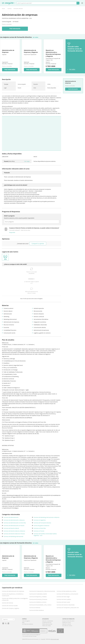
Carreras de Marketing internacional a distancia (46, 517)
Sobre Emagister (26, 621)
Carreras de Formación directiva (42, 523)
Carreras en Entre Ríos (40, 528)
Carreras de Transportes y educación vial (68, 608)
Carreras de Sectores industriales (66, 605)
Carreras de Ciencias (8, 603)
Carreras (10, 9)
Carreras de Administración (11, 517)
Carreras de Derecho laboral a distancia (14, 531)
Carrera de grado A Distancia (41, 526)
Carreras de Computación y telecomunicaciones (42, 591)
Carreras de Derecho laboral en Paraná (14, 534)
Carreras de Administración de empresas (13, 591)
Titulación (7, 173)
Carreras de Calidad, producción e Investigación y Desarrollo (15, 599)
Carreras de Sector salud (63, 602)
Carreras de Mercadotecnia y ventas (66, 591)
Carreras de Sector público (64, 599)
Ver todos (35, 37)
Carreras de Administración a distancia (14, 520)
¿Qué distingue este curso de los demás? (16, 185)
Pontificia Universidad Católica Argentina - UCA (17, 18)
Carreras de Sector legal (63, 597)
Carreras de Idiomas (35, 608)
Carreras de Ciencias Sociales (10, 606)
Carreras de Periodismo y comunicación (67, 594)
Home (3, 9)
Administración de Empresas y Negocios (31, 51)
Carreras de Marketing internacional (13, 536)
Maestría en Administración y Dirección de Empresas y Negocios (53, 53)
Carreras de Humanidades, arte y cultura (40, 605)
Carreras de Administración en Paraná (14, 526)
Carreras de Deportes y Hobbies (38, 597)
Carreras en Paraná (39, 531)
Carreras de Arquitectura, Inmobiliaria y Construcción (13, 595)
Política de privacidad (47, 624)
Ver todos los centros (67, 626)
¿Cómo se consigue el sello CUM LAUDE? (15, 264)
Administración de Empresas (8, 51)
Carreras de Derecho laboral (11, 528)
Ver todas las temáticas (28, 624)
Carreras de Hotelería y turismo (38, 602)
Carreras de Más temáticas (37, 610)
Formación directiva (18, 9)
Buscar (78, 3)
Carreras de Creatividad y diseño (38, 594)
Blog (23, 623)
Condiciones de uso (47, 623)
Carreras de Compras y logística (11, 608)
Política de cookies (47, 626)
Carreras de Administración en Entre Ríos (15, 523)
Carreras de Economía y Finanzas (38, 599)
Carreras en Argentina (40, 520)
